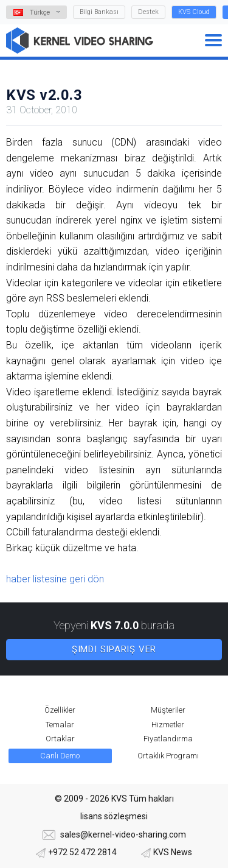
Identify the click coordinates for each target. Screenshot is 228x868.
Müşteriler (168, 710)
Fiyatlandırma (168, 739)
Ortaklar (60, 739)
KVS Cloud (194, 12)
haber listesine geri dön (55, 579)
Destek (148, 12)
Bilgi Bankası (99, 12)
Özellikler (60, 710)
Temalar (60, 725)
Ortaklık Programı (168, 756)
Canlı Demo (60, 756)
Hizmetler (168, 725)
